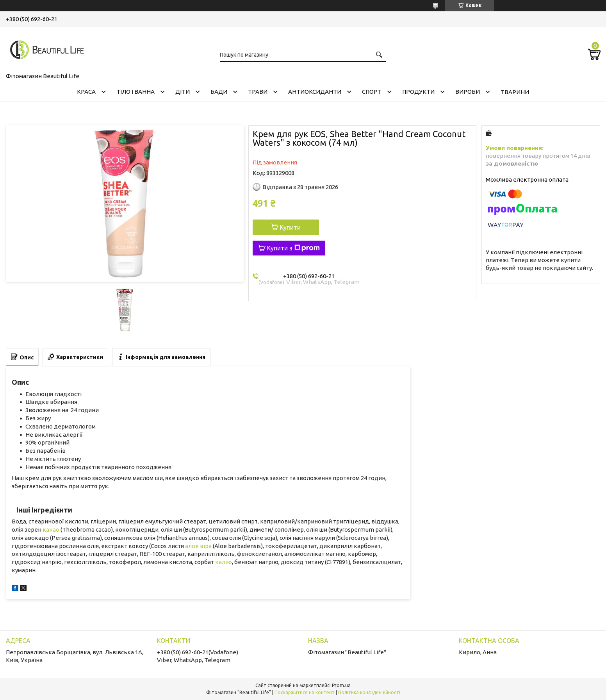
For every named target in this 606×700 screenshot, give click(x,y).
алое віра (198, 546)
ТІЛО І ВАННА (135, 92)
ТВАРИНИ (515, 92)
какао (51, 529)
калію (224, 562)
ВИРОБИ (468, 92)
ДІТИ (183, 92)
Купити (290, 227)
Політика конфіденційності (369, 692)
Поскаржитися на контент (305, 692)
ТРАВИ (258, 92)
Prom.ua (341, 685)
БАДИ (219, 92)
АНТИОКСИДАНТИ (315, 92)
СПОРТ (372, 92)
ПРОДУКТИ (418, 92)
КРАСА (86, 92)
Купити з (293, 248)
